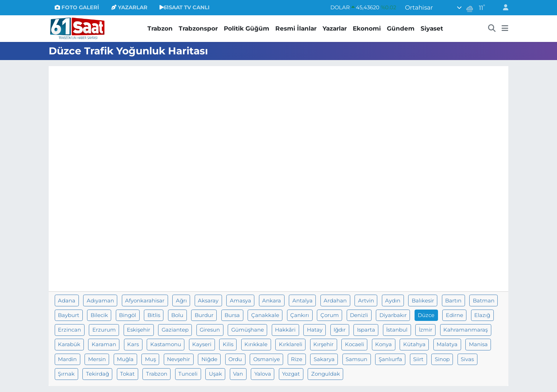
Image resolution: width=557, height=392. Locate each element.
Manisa (478, 344)
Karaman (104, 344)
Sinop (442, 359)
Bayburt (69, 315)
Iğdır (340, 330)
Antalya (302, 301)
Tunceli (188, 374)
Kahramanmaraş (466, 330)
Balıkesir (423, 301)
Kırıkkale (256, 344)
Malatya (447, 344)
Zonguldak (326, 374)
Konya (383, 344)
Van (238, 374)
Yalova (263, 374)
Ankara (272, 301)
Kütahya (414, 344)
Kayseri (202, 344)
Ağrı (181, 301)
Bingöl (128, 315)
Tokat (127, 374)
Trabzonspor (198, 28)
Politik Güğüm (247, 28)
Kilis (228, 344)
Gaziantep (175, 330)
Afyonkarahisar (145, 301)
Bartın (453, 301)
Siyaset (432, 28)
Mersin (97, 359)
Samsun (356, 359)
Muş (150, 359)
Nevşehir (179, 359)
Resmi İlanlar (296, 28)
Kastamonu (166, 344)
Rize (297, 359)
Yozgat (291, 374)
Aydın (393, 301)
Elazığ (482, 315)
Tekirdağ (98, 374)
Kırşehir (323, 344)
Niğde (209, 359)
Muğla (125, 359)
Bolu (177, 315)
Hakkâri (285, 330)
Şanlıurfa (390, 359)
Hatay (315, 330)
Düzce (426, 315)
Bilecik (99, 315)
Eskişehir (139, 330)
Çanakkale (265, 315)
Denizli (359, 315)
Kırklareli (291, 344)
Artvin (366, 301)
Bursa (232, 315)
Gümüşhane (248, 330)
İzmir (426, 330)
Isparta (366, 330)
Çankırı (300, 315)
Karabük (69, 344)
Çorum (330, 315)
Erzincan (69, 330)
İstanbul (397, 330)
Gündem (401, 28)
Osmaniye (267, 359)
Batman (484, 301)
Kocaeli (355, 344)
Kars (133, 344)
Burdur (204, 315)
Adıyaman (100, 301)
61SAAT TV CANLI (185, 7)
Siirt (418, 359)
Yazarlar (335, 28)
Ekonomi (367, 28)
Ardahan (335, 301)
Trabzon (160, 28)
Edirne (455, 315)
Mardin (67, 359)
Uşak (215, 374)
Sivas (467, 359)
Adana (67, 301)
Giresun (210, 330)
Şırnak (66, 374)
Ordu (235, 359)
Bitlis (154, 315)
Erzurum (104, 330)
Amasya (240, 301)
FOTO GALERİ (77, 7)
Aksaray (208, 301)
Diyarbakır (393, 315)
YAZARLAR (129, 7)
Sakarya (324, 359)
